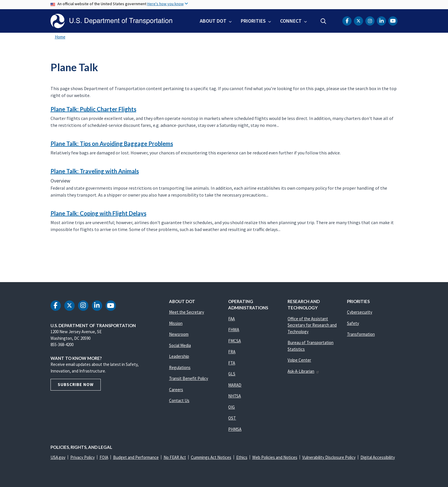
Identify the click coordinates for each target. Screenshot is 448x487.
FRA (232, 352)
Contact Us (179, 400)
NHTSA (234, 396)
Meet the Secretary (187, 312)
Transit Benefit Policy (189, 378)
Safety (353, 323)
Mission (176, 323)
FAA (231, 319)
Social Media (180, 345)
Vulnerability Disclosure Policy (329, 457)
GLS (232, 374)
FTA (232, 363)
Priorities (253, 21)
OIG (231, 407)
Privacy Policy (83, 457)
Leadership (179, 356)
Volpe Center (299, 360)
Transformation (361, 334)
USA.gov (58, 457)
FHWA (234, 330)
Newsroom (179, 334)
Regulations (180, 367)
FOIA (104, 457)
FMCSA (234, 341)
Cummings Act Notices (211, 457)
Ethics (242, 457)
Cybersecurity (360, 312)
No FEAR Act (175, 457)
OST (232, 418)
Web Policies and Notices (275, 457)
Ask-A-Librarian (303, 371)
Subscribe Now (76, 384)
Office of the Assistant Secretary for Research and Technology (312, 325)
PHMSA (235, 429)
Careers (176, 390)
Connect (291, 21)
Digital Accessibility (378, 457)
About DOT (213, 21)
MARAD (235, 385)
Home (60, 37)
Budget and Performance (136, 457)
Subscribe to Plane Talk (50, 258)
